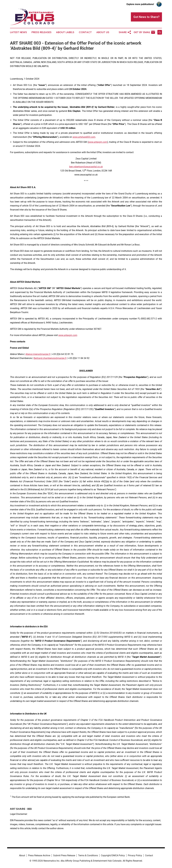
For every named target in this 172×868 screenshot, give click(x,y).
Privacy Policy (135, 855)
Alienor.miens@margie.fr (38, 354)
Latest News (18, 32)
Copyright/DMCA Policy (113, 855)
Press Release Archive (39, 855)
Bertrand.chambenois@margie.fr (50, 358)
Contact (85, 32)
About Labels (65, 32)
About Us (103, 32)
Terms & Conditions (88, 855)
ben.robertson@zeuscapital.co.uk (86, 167)
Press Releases (41, 32)
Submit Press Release (64, 855)
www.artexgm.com (98, 142)
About (22, 855)
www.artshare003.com (84, 137)
